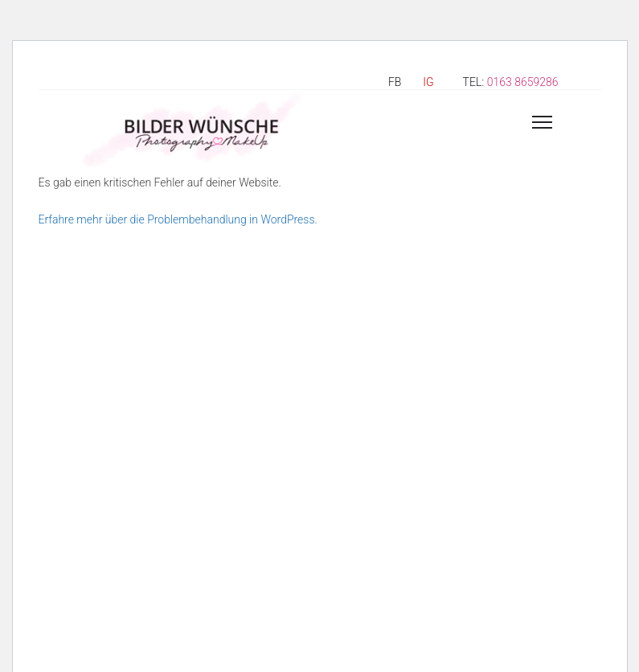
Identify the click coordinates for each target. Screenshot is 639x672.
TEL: (511, 82)
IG (428, 82)
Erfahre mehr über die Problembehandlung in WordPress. (178, 219)
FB (395, 82)
